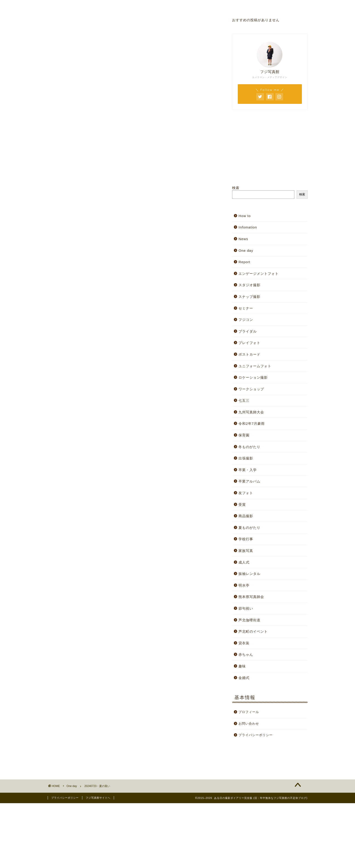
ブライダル (248, 331)
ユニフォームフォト (255, 366)
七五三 (244, 400)
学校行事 (246, 539)
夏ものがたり (249, 528)
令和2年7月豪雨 (252, 424)
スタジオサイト (130, 5)
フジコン (246, 320)
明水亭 (244, 585)
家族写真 (246, 551)
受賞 (242, 505)
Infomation (248, 227)
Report (244, 262)
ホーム (75, 5)
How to (245, 216)
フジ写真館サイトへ (98, 798)
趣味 (242, 666)
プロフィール (185, 5)
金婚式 (244, 678)
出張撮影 (246, 458)
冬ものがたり (249, 447)
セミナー (246, 308)
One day (62, 27)
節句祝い (246, 608)
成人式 (244, 562)
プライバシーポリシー (256, 735)
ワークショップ (251, 389)
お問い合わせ (240, 5)
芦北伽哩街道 (249, 620)
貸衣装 (244, 643)
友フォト (246, 493)
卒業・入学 (248, 470)
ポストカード (249, 354)
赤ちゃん (246, 654)
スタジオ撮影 (249, 285)
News (243, 239)
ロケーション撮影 (253, 377)
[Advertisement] (93, 410)
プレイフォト (249, 343)
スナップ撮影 (249, 297)
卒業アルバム (249, 481)
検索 (236, 188)
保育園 (244, 435)
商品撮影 (246, 516)
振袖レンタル (249, 574)
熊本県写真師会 (251, 597)
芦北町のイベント (253, 631)
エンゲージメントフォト (259, 274)
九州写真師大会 (251, 412)
